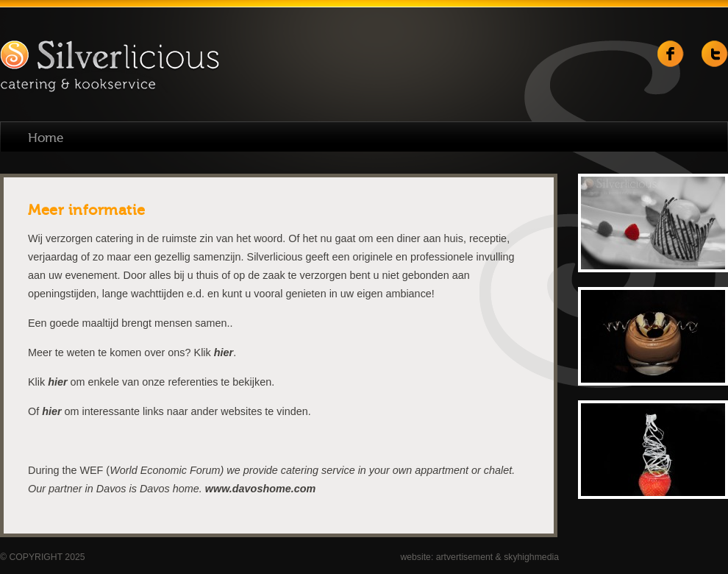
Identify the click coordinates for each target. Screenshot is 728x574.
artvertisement (465, 557)
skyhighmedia (531, 557)
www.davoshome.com (261, 489)
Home (46, 138)
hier (224, 352)
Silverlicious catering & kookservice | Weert (110, 67)
